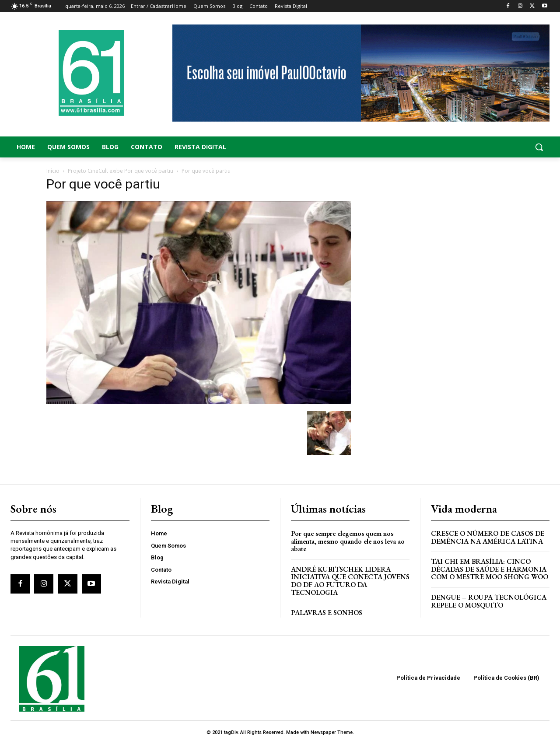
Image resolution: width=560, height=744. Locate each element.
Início (53, 171)
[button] (490, 147)
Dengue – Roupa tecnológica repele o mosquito (489, 601)
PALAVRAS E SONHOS (327, 613)
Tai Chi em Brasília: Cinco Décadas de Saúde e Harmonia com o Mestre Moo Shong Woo (490, 569)
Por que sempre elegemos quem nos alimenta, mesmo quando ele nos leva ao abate (348, 541)
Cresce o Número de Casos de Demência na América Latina (488, 537)
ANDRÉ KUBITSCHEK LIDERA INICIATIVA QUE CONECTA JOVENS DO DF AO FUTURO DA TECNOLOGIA (350, 581)
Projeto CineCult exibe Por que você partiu (121, 171)
